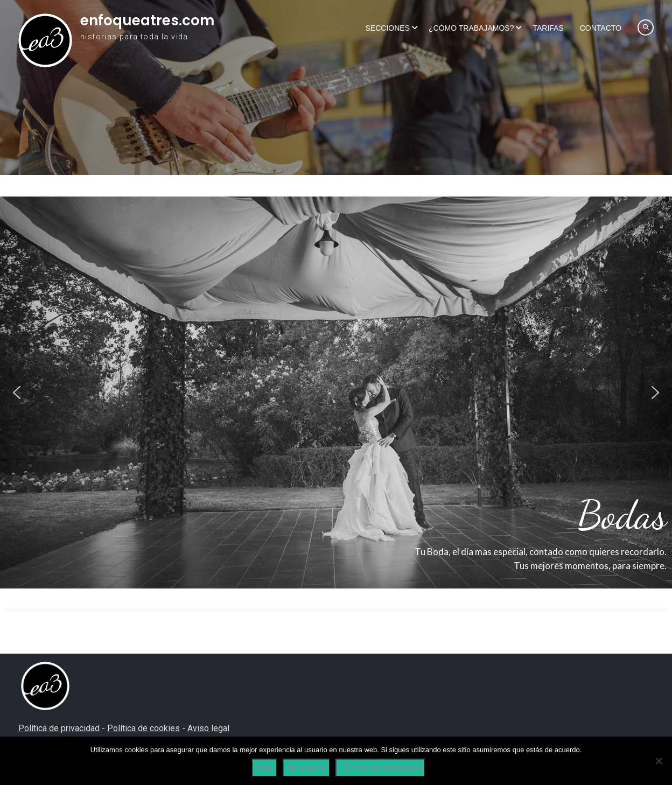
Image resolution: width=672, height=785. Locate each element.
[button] (17, 392)
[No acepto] (659, 761)
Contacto (601, 28)
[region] (336, 392)
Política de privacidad (59, 728)
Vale (265, 768)
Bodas (622, 515)
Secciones (388, 28)
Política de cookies (143, 728)
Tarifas (548, 28)
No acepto (306, 768)
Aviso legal (208, 728)
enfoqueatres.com (147, 20)
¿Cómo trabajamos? (471, 28)
